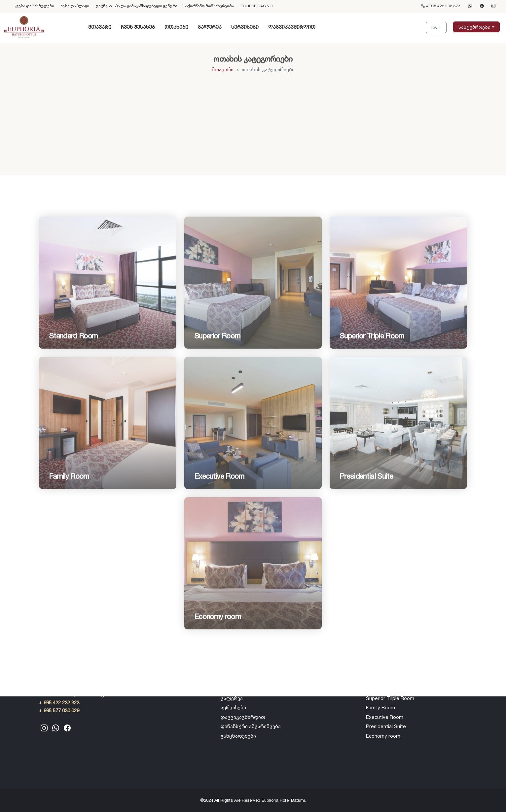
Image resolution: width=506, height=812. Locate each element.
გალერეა (210, 27)
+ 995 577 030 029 (59, 710)
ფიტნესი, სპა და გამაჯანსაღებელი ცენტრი (136, 6)
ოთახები (176, 27)
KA (435, 27)
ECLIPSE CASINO (256, 6)
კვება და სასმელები (34, 6)
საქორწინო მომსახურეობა (209, 6)
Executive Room (385, 717)
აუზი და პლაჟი (75, 6)
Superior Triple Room (390, 698)
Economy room (383, 736)
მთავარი (100, 27)
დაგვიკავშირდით (292, 27)
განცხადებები (238, 736)
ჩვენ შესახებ (138, 27)
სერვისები (245, 27)
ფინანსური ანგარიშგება (251, 726)
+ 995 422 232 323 (441, 6)
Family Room (380, 707)
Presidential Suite (386, 726)
